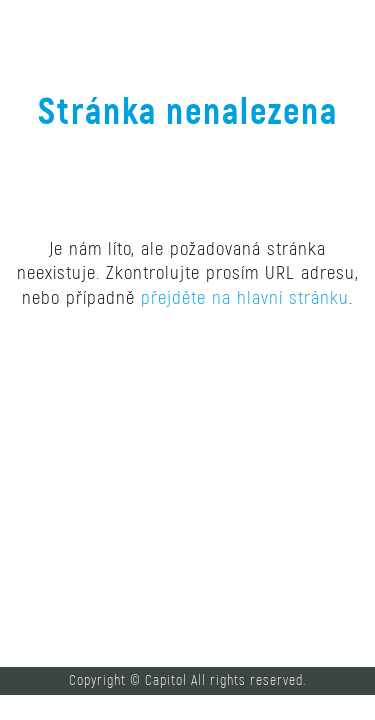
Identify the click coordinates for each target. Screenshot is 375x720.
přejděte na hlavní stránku (245, 298)
